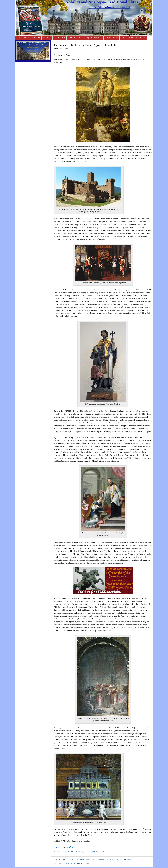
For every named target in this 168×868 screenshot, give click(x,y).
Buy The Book (111, 38)
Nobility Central (137, 38)
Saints (102, 852)
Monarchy (74, 852)
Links (123, 38)
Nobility (81, 852)
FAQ (87, 38)
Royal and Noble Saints (92, 852)
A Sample (47, 38)
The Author (60, 38)
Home (19, 38)
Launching (97, 38)
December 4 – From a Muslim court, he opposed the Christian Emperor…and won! (100, 860)
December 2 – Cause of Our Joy (77, 863)
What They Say (75, 38)
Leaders (68, 852)
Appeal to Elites (32, 38)
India (63, 852)
